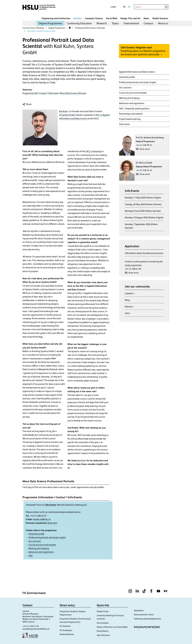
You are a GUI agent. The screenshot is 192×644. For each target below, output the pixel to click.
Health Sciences (160, 18)
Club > (128, 313)
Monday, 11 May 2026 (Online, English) (143, 198)
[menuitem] (50, 23)
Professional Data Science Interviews (90, 28)
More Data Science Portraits (73, 93)
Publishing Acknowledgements (148, 619)
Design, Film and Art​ (130, 18)
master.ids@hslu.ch (42, 519)
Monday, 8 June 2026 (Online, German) (143, 211)
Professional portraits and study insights (47, 538)
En (129, 7)
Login (113, 7)
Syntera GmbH (68, 115)
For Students (65, 626)
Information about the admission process (144, 253)
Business (78, 18)
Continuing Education (79, 23)
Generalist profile (36, 534)
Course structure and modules (42, 545)
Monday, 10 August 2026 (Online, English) (144, 217)
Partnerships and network (131, 114)
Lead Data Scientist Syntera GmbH (41, 31)
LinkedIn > (130, 293)
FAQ (30, 556)
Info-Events (53, 93)
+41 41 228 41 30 (133, 269)
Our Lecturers (35, 541)
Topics (115, 23)
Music (146, 18)
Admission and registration (41, 552)
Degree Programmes (50, 23)
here (30, 487)
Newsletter (139, 610)
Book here (52, 523)
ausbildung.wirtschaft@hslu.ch (36, 629)
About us (163, 23)
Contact (43, 93)
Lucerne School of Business (33, 28)
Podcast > (129, 307)
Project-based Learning (130, 119)
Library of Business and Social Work (112, 627)
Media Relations (67, 634)
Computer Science (94, 18)
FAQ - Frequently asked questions (134, 108)
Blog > (128, 300)
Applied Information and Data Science (137, 72)
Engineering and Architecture (56, 18)
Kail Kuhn (63, 111)
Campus (148, 23)
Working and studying (39, 548)
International (131, 23)
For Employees (66, 630)
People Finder (103, 611)
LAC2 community (93, 151)
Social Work (112, 18)
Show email (145, 149)
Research (102, 23)
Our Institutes (103, 623)
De (124, 7)
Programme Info (30, 93)
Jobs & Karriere (103, 635)
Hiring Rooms (103, 631)
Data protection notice (144, 615)
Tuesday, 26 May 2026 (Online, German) (143, 204)
